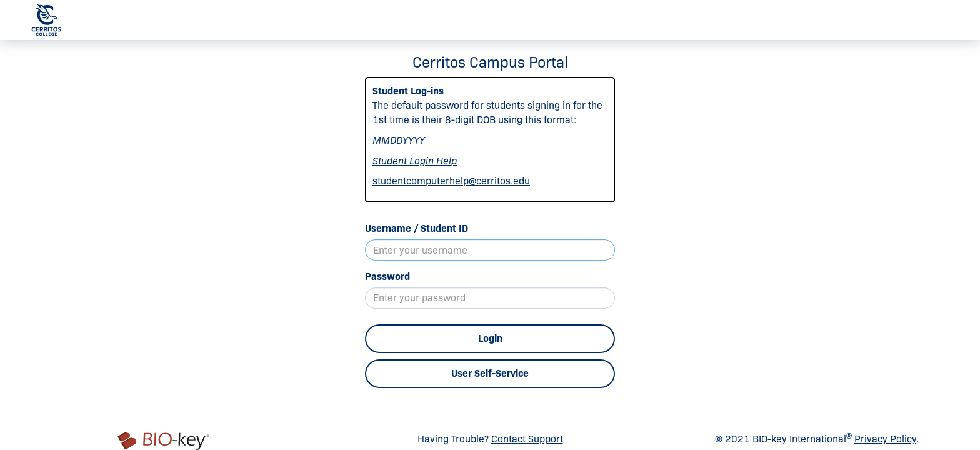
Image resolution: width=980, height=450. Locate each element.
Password (387, 277)
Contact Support (527, 439)
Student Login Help (415, 161)
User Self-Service (490, 373)
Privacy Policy (885, 439)
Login (490, 338)
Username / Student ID (417, 228)
